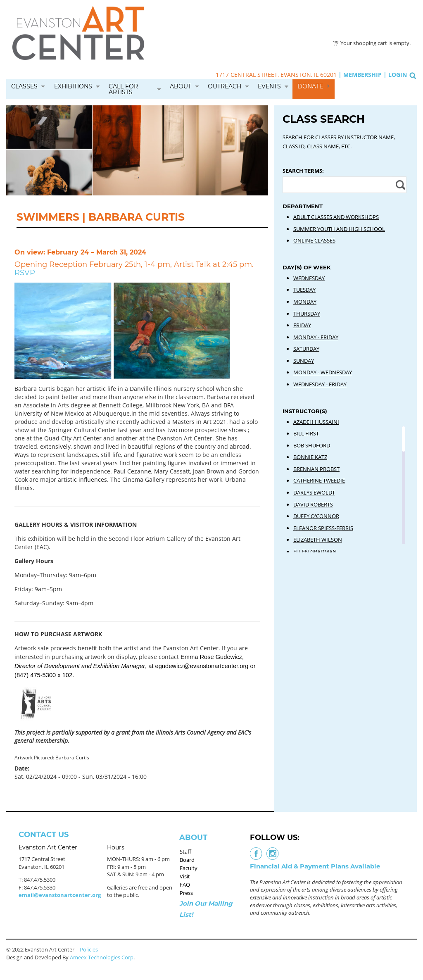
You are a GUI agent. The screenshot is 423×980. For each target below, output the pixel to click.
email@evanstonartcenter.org (60, 895)
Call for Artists (123, 89)
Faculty (189, 868)
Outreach (225, 86)
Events (269, 86)
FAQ (185, 885)
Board (187, 860)
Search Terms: (303, 171)
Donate (310, 86)
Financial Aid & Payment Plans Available (315, 866)
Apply (399, 185)
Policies (89, 949)
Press (186, 893)
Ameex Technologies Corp (102, 957)
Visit (185, 876)
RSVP (25, 273)
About (181, 86)
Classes (24, 86)
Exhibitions (73, 86)
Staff (185, 852)
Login (398, 75)
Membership (362, 75)
